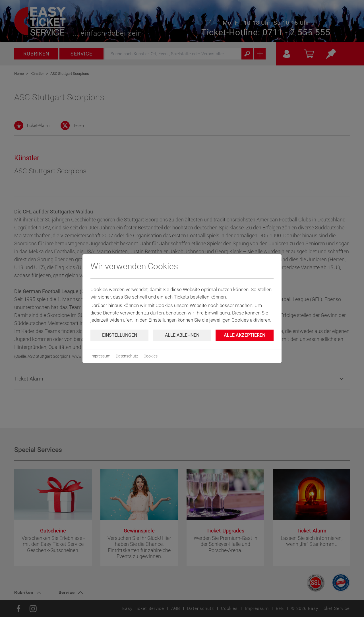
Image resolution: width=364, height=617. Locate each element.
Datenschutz (127, 356)
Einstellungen (120, 335)
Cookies (151, 356)
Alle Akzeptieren (245, 335)
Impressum (100, 356)
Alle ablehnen (182, 335)
